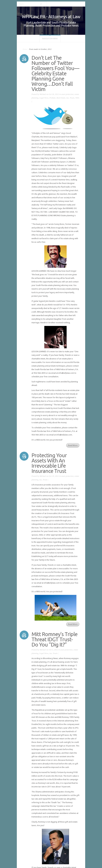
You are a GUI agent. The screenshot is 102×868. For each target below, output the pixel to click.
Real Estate (61, 98)
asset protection (67, 94)
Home (25, 49)
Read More (73, 445)
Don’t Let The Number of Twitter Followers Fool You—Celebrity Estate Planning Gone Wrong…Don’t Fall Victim (55, 73)
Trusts (72, 98)
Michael (43, 94)
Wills (77, 98)
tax (68, 98)
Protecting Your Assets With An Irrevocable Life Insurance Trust (49, 463)
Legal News (44, 98)
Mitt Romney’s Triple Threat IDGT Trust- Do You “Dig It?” (54, 639)
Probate (52, 98)
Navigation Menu (50, 39)
